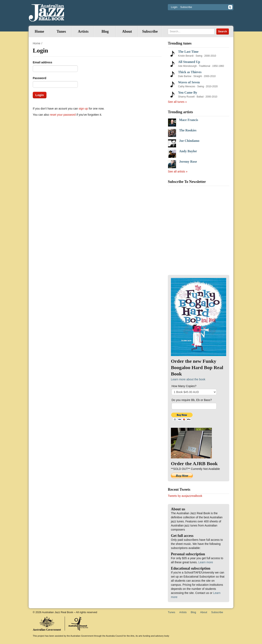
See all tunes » (177, 102)
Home (40, 31)
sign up (83, 109)
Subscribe (186, 7)
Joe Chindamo (189, 141)
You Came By (188, 92)
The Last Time (188, 52)
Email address (42, 62)
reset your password (63, 115)
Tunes (61, 31)
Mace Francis (189, 120)
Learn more (206, 562)
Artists (83, 31)
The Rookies (188, 130)
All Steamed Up (189, 62)
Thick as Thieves (190, 72)
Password (40, 78)
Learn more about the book (188, 379)
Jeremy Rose (188, 162)
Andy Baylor (188, 151)
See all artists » (178, 171)
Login (174, 7)
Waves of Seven (189, 82)
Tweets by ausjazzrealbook (185, 496)
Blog (105, 31)
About (127, 31)
